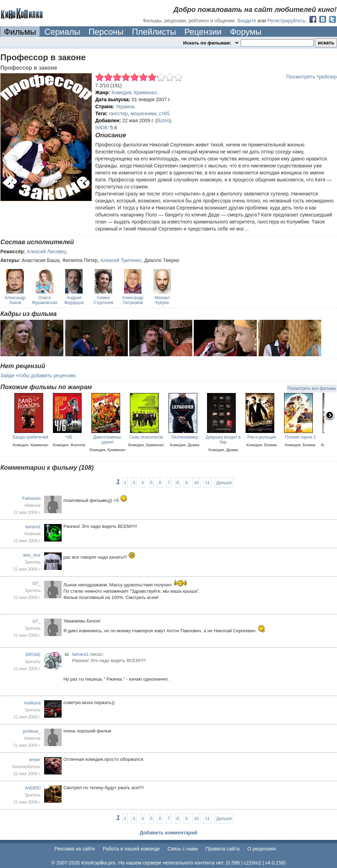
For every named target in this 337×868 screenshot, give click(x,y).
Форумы (246, 32)
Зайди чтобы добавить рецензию (38, 376)
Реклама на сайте (75, 849)
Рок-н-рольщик (262, 437)
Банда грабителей (30, 437)
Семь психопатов (146, 437)
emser (35, 760)
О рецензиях (262, 849)
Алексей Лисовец (47, 252)
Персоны (106, 32)
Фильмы (20, 32)
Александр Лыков (15, 300)
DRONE (33, 655)
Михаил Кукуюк (162, 300)
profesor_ (32, 731)
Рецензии (203, 32)
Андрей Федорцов (74, 300)
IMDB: (102, 128)
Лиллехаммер (184, 437)
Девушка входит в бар (223, 440)
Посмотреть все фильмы (312, 388)
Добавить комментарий (168, 833)
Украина (125, 106)
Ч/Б (69, 437)
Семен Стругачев (104, 300)
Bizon (163, 120)
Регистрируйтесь (286, 21)
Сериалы (62, 32)
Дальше (224, 483)
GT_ (37, 584)
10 (196, 483)
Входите (247, 21)
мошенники (143, 113)
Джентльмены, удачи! (107, 440)
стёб (164, 113)
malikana (32, 703)
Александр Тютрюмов (133, 300)
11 (208, 483)
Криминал (146, 92)
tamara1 (33, 527)
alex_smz (32, 555)
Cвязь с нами (183, 849)
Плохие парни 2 (300, 437)
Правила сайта (223, 849)
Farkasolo (31, 498)
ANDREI (33, 788)
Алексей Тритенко (121, 260)
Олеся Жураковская (44, 300)
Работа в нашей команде (132, 849)
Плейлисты (154, 32)
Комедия (121, 92)
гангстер (118, 113)
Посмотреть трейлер (311, 77)
